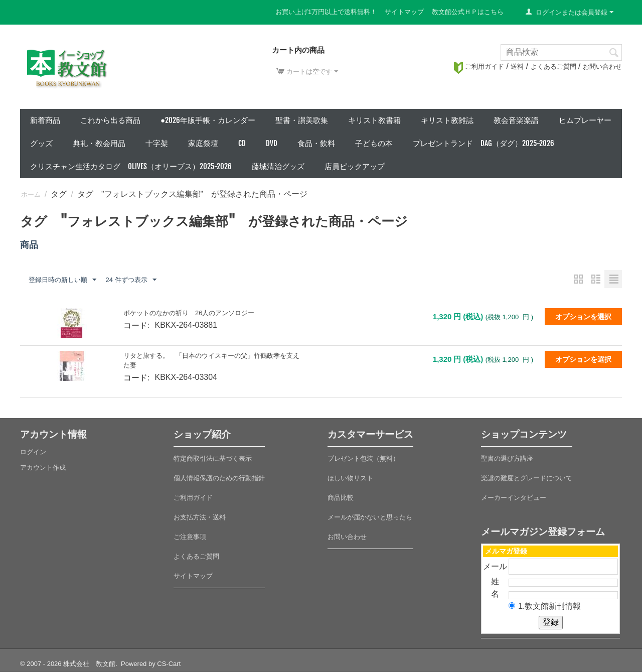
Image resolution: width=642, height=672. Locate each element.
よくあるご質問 (553, 66)
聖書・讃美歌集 (302, 120)
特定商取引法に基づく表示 (213, 458)
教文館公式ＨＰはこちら (468, 12)
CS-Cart (169, 664)
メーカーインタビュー (514, 498)
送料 (517, 66)
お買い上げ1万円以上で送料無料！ (326, 12)
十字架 (157, 143)
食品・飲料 (316, 143)
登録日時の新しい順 (62, 280)
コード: (136, 325)
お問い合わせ (602, 66)
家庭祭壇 (203, 143)
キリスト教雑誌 (447, 120)
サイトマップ (404, 12)
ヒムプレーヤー (585, 120)
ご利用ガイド (479, 66)
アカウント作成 (43, 467)
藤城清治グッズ (278, 166)
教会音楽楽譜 (516, 120)
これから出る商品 (110, 120)
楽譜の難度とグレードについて (527, 478)
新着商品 (45, 120)
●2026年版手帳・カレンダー (208, 120)
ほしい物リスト (350, 478)
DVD (272, 143)
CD (242, 143)
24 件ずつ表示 (131, 280)
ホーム (31, 194)
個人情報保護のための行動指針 (219, 478)
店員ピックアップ (355, 166)
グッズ (41, 143)
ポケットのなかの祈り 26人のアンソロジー (189, 313)
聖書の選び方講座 (507, 458)
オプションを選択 (583, 317)
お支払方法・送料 (200, 517)
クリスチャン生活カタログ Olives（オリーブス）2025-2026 (131, 166)
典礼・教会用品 (99, 143)
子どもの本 (374, 143)
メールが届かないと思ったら (370, 517)
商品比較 (341, 498)
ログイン (33, 452)
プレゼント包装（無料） (363, 458)
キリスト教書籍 (374, 120)
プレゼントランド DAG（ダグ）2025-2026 (484, 143)
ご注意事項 (190, 537)
